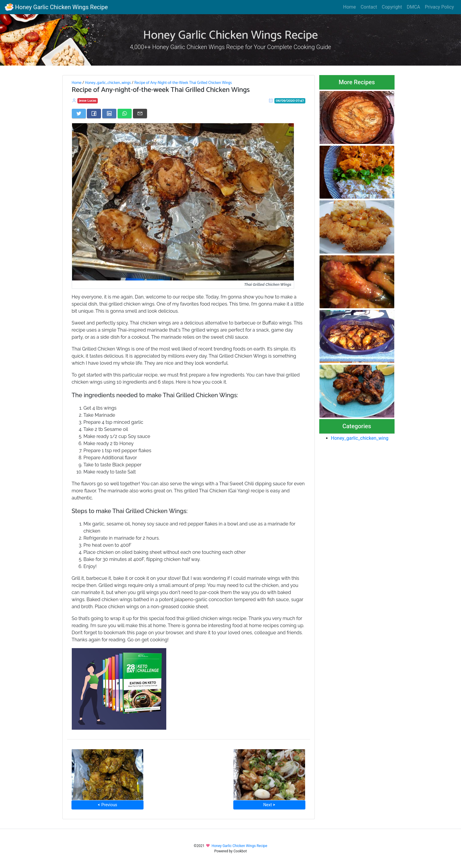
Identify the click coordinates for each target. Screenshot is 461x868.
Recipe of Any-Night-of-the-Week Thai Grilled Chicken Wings (183, 83)
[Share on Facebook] (94, 113)
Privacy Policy (440, 7)
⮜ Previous (107, 805)
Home (350, 7)
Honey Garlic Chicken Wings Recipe (56, 7)
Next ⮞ (269, 805)
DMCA (413, 7)
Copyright (392, 7)
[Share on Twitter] (79, 113)
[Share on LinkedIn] (109, 113)
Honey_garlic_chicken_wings (108, 83)
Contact (369, 7)
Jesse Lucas (88, 101)
